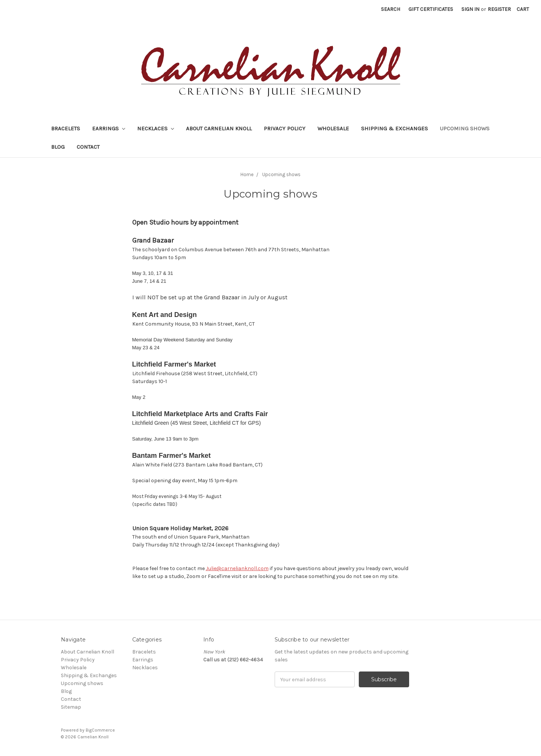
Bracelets (66, 128)
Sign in (470, 9)
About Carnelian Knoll (219, 128)
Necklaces (156, 128)
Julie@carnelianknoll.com (237, 568)
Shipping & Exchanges (394, 128)
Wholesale (333, 128)
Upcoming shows (465, 128)
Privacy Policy (285, 128)
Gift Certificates (431, 9)
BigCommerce (100, 730)
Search (391, 9)
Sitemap (71, 707)
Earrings (109, 128)
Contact (88, 147)
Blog (58, 147)
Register (499, 9)
